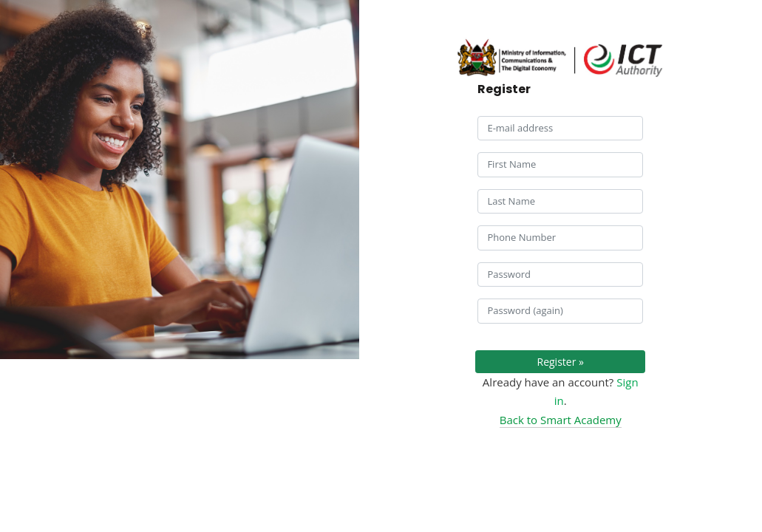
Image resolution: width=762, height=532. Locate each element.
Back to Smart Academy (561, 420)
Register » (561, 362)
